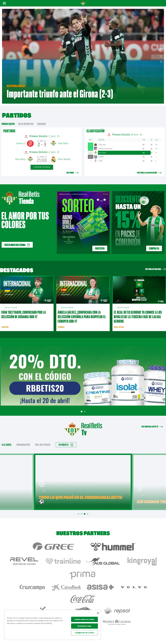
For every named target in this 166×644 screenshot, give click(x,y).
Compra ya (154, 243)
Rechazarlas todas (84, 626)
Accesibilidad (146, 637)
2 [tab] (85, 407)
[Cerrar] (98, 613)
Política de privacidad (126, 637)
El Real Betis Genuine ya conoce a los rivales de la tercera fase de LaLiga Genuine (138, 312)
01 (161, 47)
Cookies (138, 637)
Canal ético (156, 637)
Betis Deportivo (26, 119)
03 (161, 59)
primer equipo (8, 119)
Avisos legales (113, 637)
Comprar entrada (42, 162)
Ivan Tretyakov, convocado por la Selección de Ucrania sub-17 (24, 309)
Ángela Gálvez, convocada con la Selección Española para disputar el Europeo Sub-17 (82, 312)
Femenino (41, 119)
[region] (52, 625)
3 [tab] (85, 509)
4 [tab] (88, 509)
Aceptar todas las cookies (84, 619)
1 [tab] (82, 407)
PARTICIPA (100, 243)
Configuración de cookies (84, 633)
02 (161, 54)
